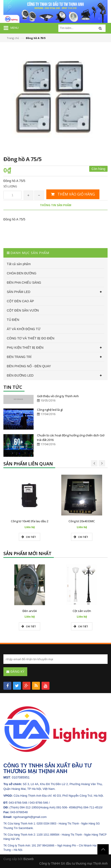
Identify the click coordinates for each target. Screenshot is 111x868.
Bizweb (28, 859)
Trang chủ (13, 38)
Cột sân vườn (82, 611)
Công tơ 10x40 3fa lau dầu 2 (30, 521)
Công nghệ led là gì (50, 410)
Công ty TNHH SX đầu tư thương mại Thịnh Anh (73, 863)
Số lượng (10, 186)
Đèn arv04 (30, 611)
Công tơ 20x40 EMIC (82, 521)
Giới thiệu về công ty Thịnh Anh (58, 396)
